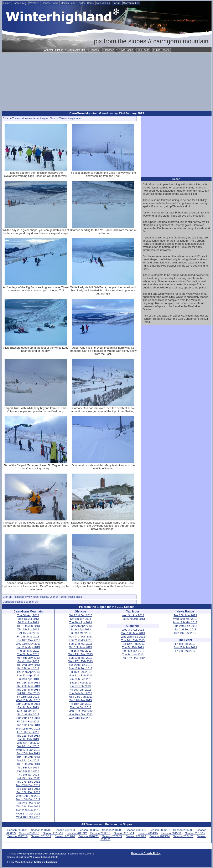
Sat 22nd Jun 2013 (80, 615)
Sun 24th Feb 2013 (28, 718)
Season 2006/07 (160, 830)
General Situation (54, 50)
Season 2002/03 (65, 830)
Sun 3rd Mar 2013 (28, 711)
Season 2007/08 (183, 830)
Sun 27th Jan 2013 (185, 647)
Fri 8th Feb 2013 (185, 644)
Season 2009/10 (29, 833)
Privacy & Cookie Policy (146, 853)
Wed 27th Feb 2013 (81, 661)
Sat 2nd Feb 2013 (80, 683)
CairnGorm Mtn (76, 50)
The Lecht (143, 50)
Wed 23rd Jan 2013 (28, 750)
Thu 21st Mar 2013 (80, 640)
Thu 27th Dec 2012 (28, 782)
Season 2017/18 (17, 836)
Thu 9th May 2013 (28, 651)
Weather (34, 3)
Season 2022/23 (136, 836)
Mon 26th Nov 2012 (28, 810)
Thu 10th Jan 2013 (28, 764)
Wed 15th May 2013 (28, 644)
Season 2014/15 (148, 833)
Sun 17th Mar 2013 (80, 644)
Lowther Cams (86, 3)
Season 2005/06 (136, 830)
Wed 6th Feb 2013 (28, 743)
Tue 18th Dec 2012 (28, 789)
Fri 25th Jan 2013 (80, 690)
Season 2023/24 (160, 836)
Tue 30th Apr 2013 (81, 622)
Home (7, 3)
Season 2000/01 (17, 830)
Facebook (51, 862)
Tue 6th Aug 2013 (28, 615)
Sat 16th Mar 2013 (28, 693)
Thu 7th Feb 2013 (133, 647)
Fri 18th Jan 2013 (80, 704)
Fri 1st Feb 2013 (81, 686)
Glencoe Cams (50, 3)
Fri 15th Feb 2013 (28, 732)
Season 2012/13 (100, 833)
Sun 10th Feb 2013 (80, 679)
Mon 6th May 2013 (28, 658)
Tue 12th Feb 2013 (28, 736)
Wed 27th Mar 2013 (81, 637)
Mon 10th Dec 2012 (28, 799)
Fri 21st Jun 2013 (28, 622)
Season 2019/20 (65, 836)
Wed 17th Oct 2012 (28, 814)
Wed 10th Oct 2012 (28, 817)
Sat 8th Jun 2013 (81, 619)
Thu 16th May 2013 (28, 640)
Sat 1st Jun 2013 (28, 633)
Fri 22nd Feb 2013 (28, 721)
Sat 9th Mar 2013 (28, 707)
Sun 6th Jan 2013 (28, 771)
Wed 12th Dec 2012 (28, 796)
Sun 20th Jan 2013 (28, 753)
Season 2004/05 (112, 830)
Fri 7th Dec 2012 (185, 651)
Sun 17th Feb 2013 (80, 668)
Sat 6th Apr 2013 (80, 629)
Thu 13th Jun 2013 (28, 626)
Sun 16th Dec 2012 (28, 792)
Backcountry (20, 3)
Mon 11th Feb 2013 (80, 675)
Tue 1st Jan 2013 (81, 707)
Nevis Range (126, 50)
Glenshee (109, 50)
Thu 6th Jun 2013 (28, 629)
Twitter (37, 862)
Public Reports (161, 50)
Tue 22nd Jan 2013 (133, 619)
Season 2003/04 (89, 830)
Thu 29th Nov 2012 (28, 806)
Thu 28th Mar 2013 (28, 686)
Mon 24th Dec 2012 (28, 785)
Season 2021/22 (112, 836)
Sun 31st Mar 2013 (28, 683)
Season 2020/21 (89, 836)
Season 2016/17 (195, 833)
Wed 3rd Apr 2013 (133, 615)
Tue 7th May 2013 (28, 654)
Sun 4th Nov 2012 (185, 633)
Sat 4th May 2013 (28, 661)
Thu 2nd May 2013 (28, 665)
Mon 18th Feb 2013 (28, 729)
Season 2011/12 (77, 833)
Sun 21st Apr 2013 (28, 675)
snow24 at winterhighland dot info (41, 857)
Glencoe (94, 50)
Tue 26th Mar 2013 (28, 690)
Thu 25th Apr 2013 (28, 672)
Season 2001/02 (41, 830)
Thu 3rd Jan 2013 (28, 775)
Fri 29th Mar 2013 (81, 633)
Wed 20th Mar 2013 (185, 619)
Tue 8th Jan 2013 (28, 768)
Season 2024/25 (183, 836)
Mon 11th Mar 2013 (133, 633)
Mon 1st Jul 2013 (28, 619)
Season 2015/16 (172, 833)
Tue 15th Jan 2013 (28, 757)
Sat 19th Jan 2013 (80, 700)
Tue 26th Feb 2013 (80, 665)
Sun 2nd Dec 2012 (28, 803)
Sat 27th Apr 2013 (28, 668)
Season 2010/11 (53, 833)
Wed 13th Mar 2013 (28, 700)
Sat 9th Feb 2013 (28, 739)
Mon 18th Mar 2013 (185, 622)
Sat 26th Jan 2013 (28, 746)
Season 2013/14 (124, 833)
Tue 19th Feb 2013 (28, 725)
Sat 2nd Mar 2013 (28, 714)
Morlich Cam (68, 3)
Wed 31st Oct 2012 (80, 718)
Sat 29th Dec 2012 (28, 778)
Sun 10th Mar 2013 (28, 704)
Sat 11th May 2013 (28, 647)
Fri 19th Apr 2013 (28, 679)
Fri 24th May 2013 (28, 637)
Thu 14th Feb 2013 (133, 640)
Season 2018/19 (41, 836)
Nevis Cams (103, 3)
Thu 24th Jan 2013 (81, 693)
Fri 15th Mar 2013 (28, 697)
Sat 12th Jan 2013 (28, 760)
